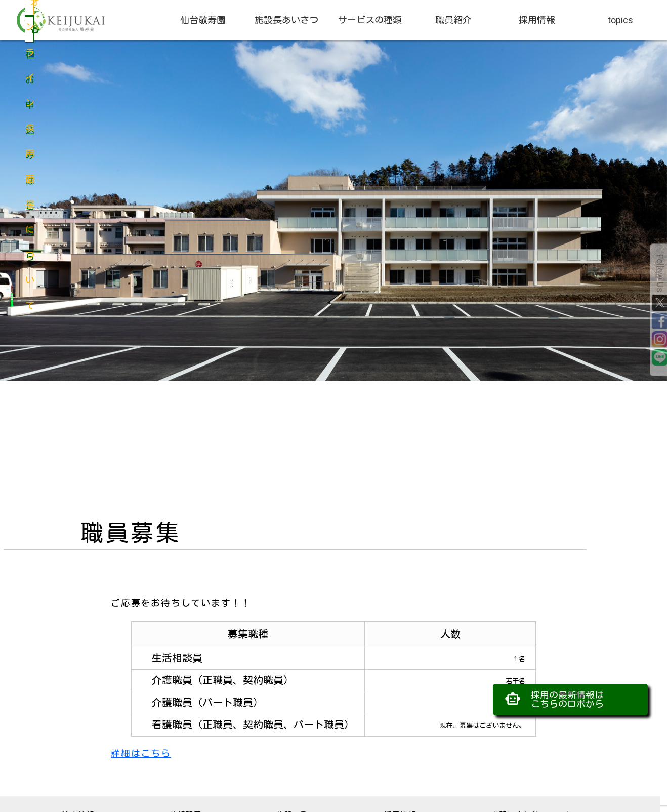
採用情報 (537, 20)
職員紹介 (453, 20)
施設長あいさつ (286, 20)
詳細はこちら (141, 754)
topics (620, 20)
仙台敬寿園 (203, 20)
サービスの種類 (370, 20)
